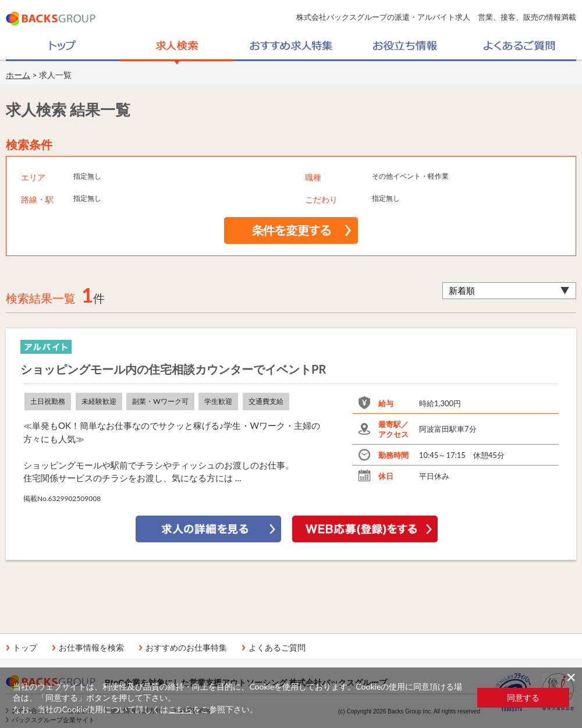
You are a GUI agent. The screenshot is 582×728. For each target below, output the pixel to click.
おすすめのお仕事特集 (186, 648)
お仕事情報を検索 (91, 648)
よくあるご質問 (277, 648)
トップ (25, 648)
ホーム (18, 75)
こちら (180, 709)
